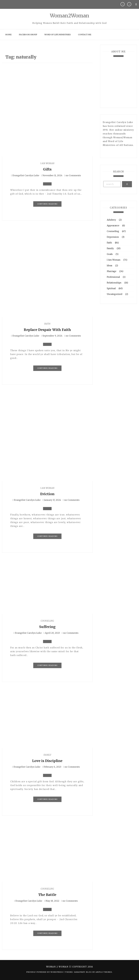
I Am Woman (47, 163)
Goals (110, 254)
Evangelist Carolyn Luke (26, 175)
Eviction (47, 494)
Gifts (47, 169)
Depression (113, 237)
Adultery (111, 220)
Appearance (113, 225)
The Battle (47, 895)
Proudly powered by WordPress (45, 972)
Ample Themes (104, 972)
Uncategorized (115, 294)
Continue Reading (47, 204)
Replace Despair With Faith (47, 330)
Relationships (114, 283)
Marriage (112, 271)
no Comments (73, 175)
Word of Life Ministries (58, 35)
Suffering (47, 627)
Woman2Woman (70, 16)
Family (47, 755)
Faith (47, 324)
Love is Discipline (47, 761)
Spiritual (111, 288)
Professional (113, 277)
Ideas (110, 265)
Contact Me (85, 35)
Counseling (47, 621)
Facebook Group (28, 35)
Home (8, 35)
